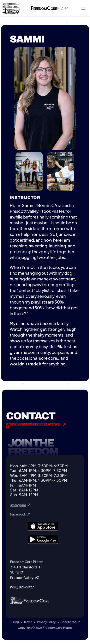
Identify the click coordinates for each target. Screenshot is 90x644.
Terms (28, 622)
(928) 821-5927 (22, 592)
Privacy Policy (46, 622)
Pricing (14, 622)
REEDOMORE (37, 606)
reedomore (50, 9)
